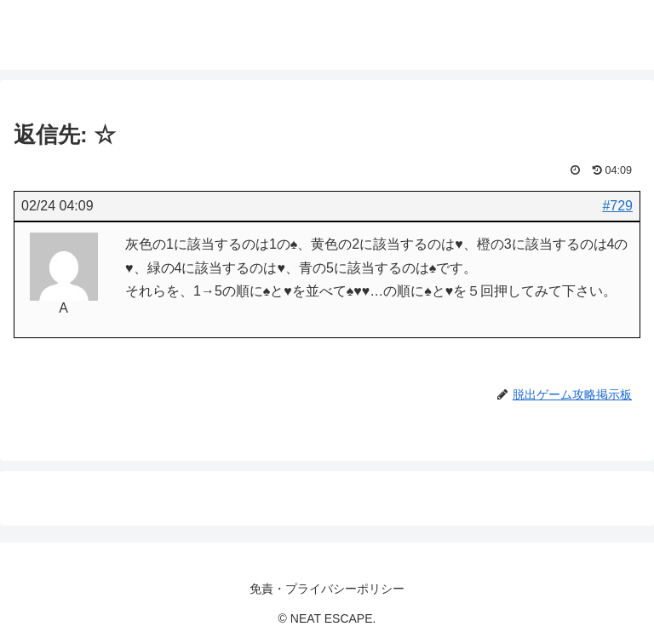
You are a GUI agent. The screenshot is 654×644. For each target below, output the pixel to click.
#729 (617, 206)
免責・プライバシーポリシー (327, 589)
